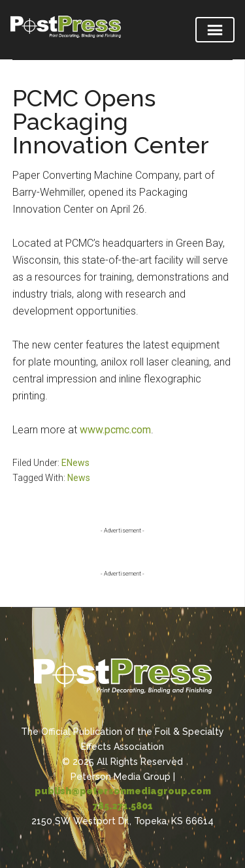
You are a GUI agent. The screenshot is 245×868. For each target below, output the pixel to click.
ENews (75, 463)
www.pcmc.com (115, 430)
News (79, 478)
